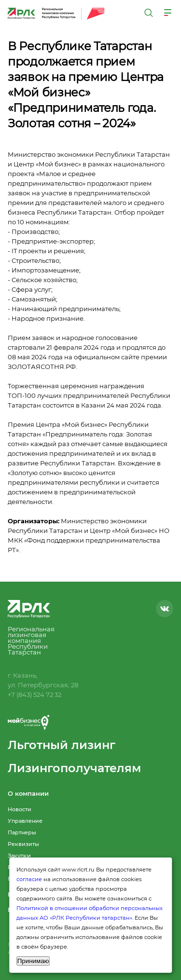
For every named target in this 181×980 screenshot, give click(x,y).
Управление (25, 821)
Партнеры (22, 832)
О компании (28, 793)
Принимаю (33, 961)
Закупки (19, 856)
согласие (29, 879)
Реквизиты (23, 844)
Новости (20, 809)
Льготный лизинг (62, 745)
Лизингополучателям (74, 768)
